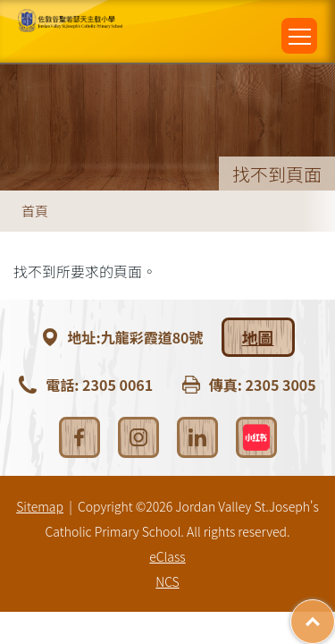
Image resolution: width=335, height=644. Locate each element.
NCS (167, 581)
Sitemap (40, 506)
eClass (167, 556)
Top (335, 613)
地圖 (258, 337)
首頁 (35, 211)
